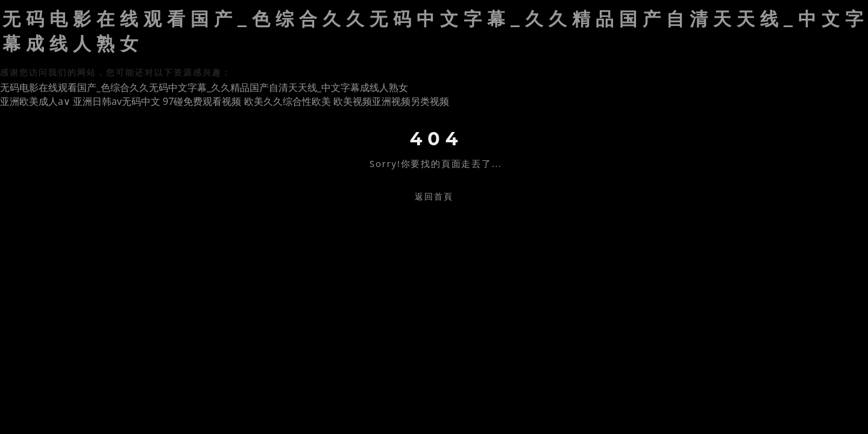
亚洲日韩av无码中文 (117, 101)
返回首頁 (434, 196)
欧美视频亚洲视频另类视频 (391, 101)
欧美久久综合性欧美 (288, 101)
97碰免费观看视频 (202, 101)
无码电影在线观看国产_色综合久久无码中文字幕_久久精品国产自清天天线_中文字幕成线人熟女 (204, 87)
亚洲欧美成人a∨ (35, 101)
